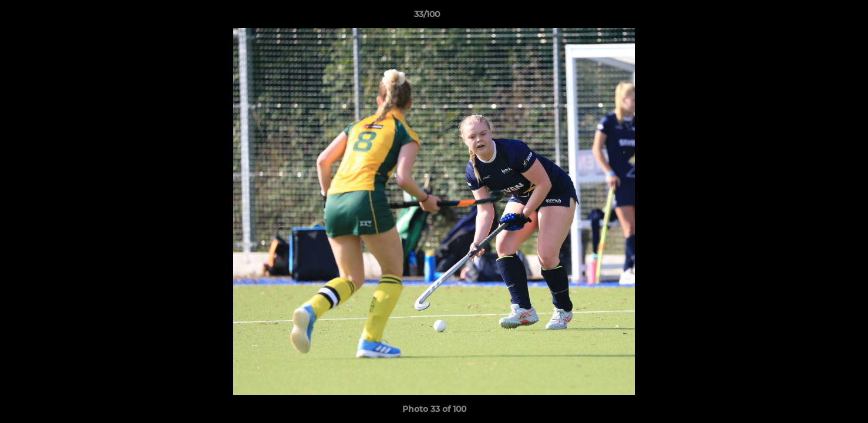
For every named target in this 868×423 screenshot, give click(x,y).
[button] (819, 17)
